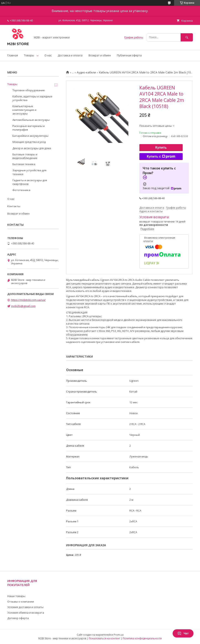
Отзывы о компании (21, 602)
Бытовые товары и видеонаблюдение (25, 156)
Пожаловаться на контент (104, 638)
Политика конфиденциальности (142, 638)
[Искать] (187, 37)
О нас (48, 55)
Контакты (14, 206)
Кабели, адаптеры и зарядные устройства (32, 98)
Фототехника (21, 190)
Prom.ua (119, 635)
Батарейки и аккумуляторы (30, 136)
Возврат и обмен (100, 55)
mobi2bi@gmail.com (23, 306)
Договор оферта (18, 618)
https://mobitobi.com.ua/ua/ (28, 300)
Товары (29, 55)
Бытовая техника (24, 164)
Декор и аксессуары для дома (32, 148)
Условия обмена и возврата (26, 613)
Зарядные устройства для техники (29, 172)
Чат (183, 633)
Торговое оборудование (29, 90)
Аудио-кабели (86, 72)
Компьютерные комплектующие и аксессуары (24, 110)
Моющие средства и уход (29, 142)
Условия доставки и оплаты (25, 607)
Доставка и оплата (70, 55)
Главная (13, 55)
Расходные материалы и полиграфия (29, 128)
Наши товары (16, 596)
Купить (161, 147)
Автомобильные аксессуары (31, 120)
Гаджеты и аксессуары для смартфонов (30, 182)
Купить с (161, 157)
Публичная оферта (129, 55)
